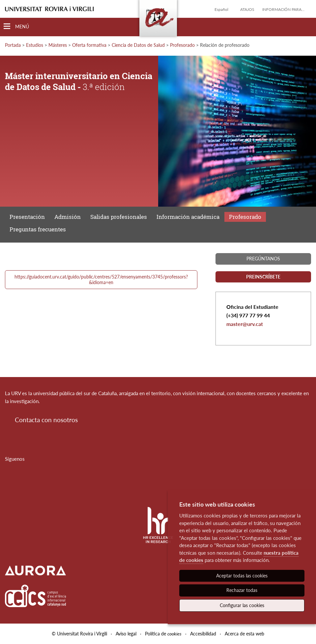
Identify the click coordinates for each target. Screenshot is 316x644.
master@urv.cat (245, 324)
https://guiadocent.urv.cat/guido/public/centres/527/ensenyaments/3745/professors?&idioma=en (101, 279)
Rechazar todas (242, 590)
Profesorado (182, 45)
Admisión (68, 217)
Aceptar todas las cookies (242, 576)
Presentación (27, 217)
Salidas (119, 217)
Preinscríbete (263, 277)
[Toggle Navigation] (16, 27)
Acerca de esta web (244, 634)
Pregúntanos (263, 259)
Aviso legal (126, 634)
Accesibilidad (203, 634)
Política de (163, 634)
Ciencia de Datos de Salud (138, 45)
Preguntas (38, 229)
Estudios (35, 45)
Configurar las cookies (242, 605)
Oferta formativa (89, 45)
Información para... (283, 9)
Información (188, 217)
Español (221, 9)
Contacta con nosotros (46, 420)
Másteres (58, 45)
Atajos (247, 9)
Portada (13, 45)
